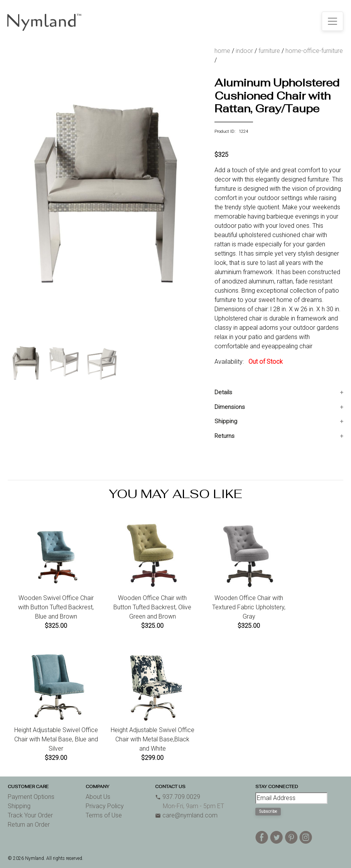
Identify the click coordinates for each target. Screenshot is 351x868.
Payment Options (31, 797)
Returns (224, 436)
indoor (244, 51)
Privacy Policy (105, 806)
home (222, 51)
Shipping (226, 421)
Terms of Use (104, 815)
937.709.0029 (178, 797)
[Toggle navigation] (332, 21)
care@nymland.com (186, 815)
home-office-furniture (314, 51)
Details (223, 392)
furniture (269, 51)
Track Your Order (30, 815)
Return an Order (29, 825)
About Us (98, 797)
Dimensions (230, 407)
